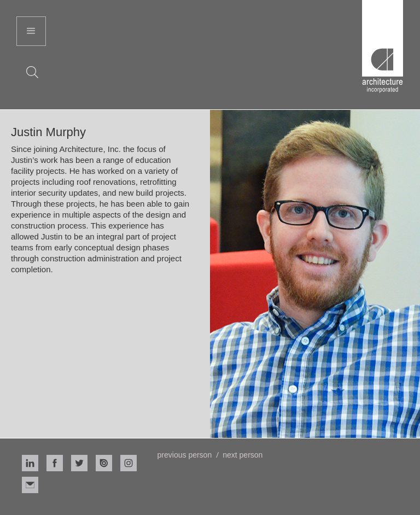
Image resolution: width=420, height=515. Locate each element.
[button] (31, 31)
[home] (383, 46)
